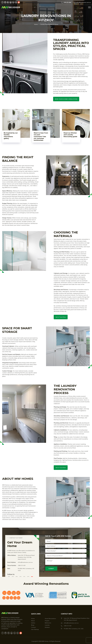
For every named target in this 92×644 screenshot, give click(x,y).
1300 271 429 (67, 2)
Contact (33, 628)
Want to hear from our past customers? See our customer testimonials (40, 136)
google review (16, 2)
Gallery (33, 624)
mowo (19, 2)
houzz (8, 2)
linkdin (13, 2)
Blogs (33, 626)
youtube (11, 2)
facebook (2, 2)
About (33, 621)
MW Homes (12, 499)
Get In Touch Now (61, 317)
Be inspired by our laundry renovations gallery (10, 136)
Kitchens (47, 628)
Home (36, 24)
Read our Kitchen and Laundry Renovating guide (71, 136)
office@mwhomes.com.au (83, 2)
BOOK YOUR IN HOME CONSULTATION (66, 99)
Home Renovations (50, 619)
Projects (47, 621)
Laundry (47, 626)
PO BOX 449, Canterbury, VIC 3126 (26, 570)
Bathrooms (48, 624)
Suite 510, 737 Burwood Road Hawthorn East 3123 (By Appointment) (26, 558)
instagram (5, 2)
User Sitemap (35, 630)
